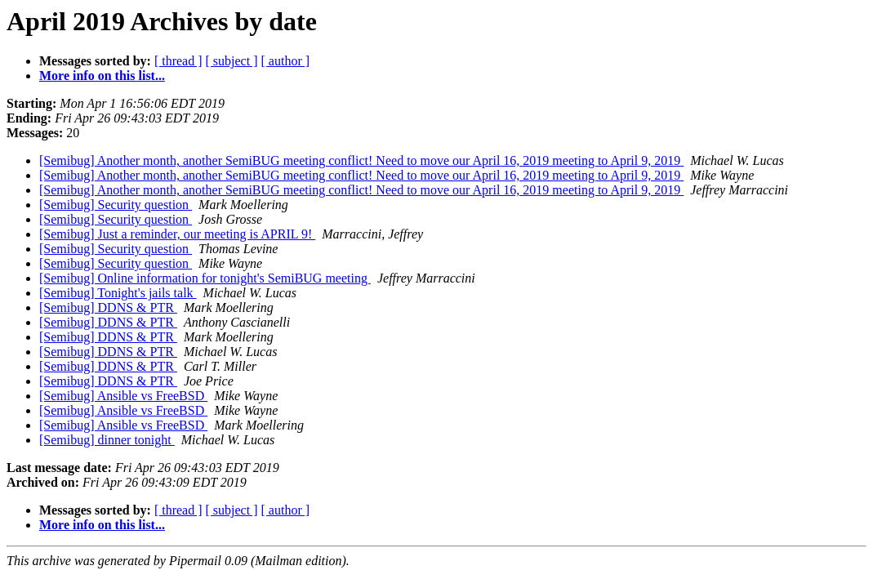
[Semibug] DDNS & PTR (108, 307)
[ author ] (286, 61)
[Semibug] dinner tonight (107, 440)
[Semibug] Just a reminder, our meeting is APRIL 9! (177, 234)
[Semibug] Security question (116, 205)
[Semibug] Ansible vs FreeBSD (123, 396)
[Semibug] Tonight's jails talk (118, 293)
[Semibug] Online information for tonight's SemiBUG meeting (205, 278)
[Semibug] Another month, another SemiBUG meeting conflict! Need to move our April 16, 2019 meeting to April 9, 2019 (361, 160)
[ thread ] (178, 61)
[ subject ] (232, 61)
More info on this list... (102, 76)
